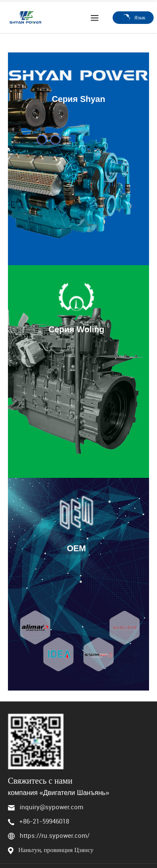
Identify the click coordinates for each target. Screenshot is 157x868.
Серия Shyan (78, 99)
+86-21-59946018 (44, 821)
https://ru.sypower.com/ (55, 835)
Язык (133, 17)
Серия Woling (77, 329)
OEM (77, 548)
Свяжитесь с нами (40, 781)
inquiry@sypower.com (51, 807)
